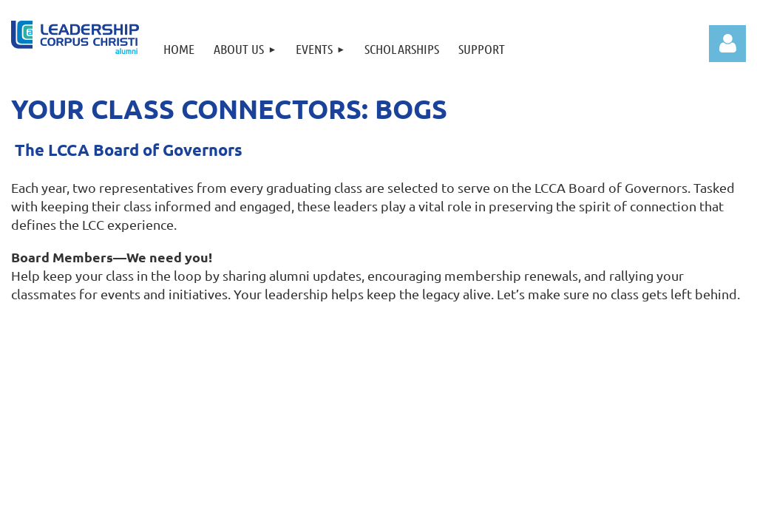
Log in (727, 44)
